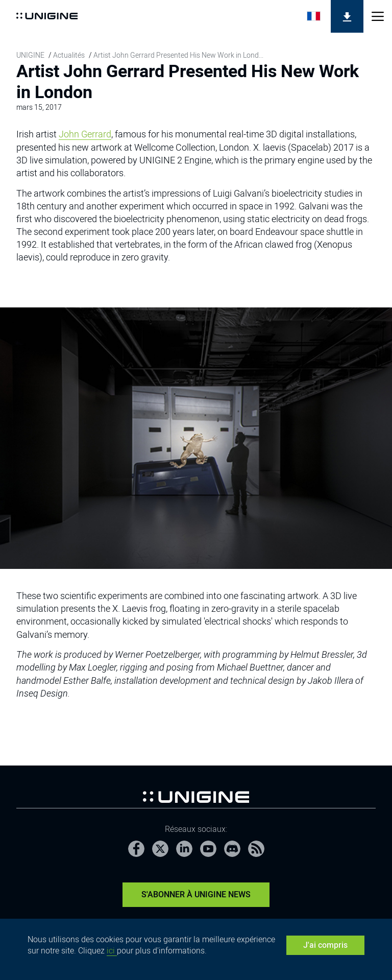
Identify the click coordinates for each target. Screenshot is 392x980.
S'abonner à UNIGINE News (196, 894)
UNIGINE (30, 55)
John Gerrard (85, 134)
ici (112, 951)
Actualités (69, 55)
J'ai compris (325, 945)
